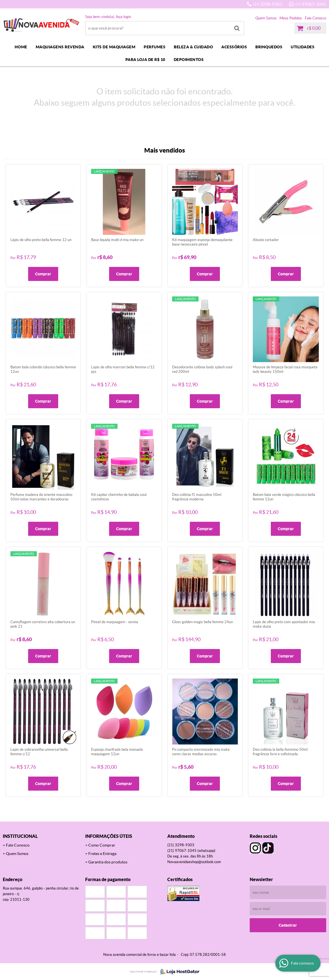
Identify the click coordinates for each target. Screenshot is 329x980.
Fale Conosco (316, 18)
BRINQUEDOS (269, 47)
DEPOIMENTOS (189, 60)
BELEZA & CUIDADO (193, 47)
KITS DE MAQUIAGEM (114, 47)
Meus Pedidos (291, 18)
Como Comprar (102, 845)
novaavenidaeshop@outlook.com (194, 862)
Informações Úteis (109, 836)
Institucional (20, 836)
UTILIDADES (303, 47)
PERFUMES (155, 47)
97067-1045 (310, 4)
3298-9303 (268, 4)
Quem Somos (266, 18)
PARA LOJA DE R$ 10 (145, 60)
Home (21, 47)
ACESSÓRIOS (234, 47)
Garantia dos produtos (108, 862)
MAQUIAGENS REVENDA (60, 47)
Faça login (123, 17)
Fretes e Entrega (102, 854)
